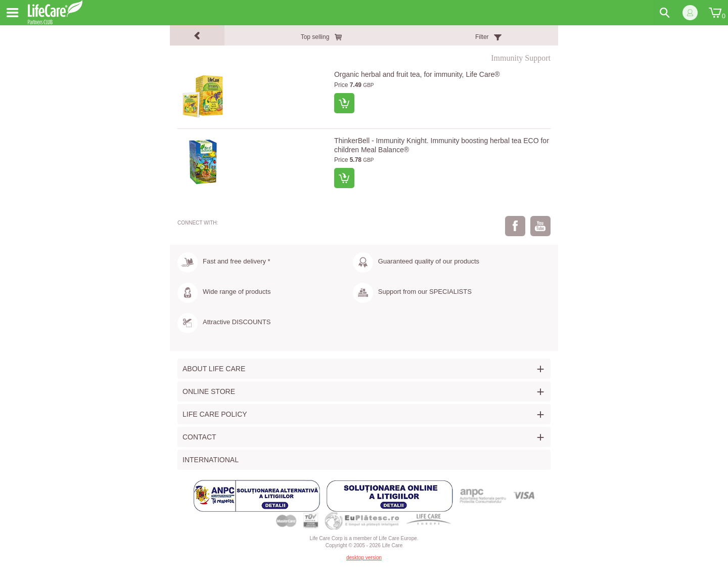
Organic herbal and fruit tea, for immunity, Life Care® (417, 74)
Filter (482, 37)
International (211, 460)
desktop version (364, 558)
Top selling (315, 37)
